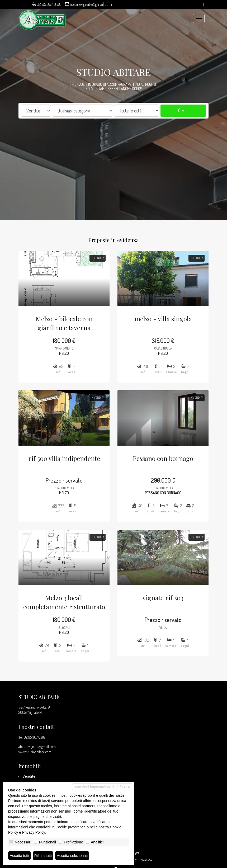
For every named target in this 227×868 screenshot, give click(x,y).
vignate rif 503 (165, 605)
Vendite (29, 776)
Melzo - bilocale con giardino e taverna (62, 317)
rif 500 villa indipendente (62, 459)
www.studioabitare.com (35, 752)
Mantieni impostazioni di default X (103, 787)
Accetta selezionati (72, 856)
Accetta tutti (19, 856)
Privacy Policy (34, 832)
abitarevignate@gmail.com (91, 4)
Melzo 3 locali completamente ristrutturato (62, 609)
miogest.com (146, 859)
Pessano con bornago (165, 459)
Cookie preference (70, 827)
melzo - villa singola (165, 312)
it (205, 4)
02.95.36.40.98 (49, 4)
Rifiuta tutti (43, 856)
